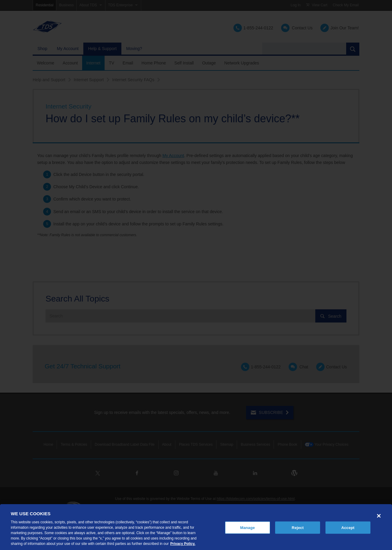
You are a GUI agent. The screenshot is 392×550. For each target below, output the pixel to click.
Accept (348, 527)
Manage (247, 527)
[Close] (379, 516)
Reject (298, 527)
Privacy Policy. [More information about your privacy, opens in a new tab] (183, 544)
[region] (196, 527)
